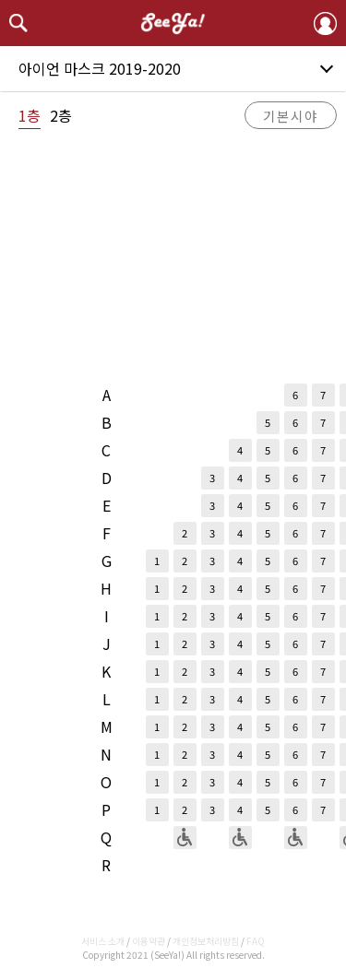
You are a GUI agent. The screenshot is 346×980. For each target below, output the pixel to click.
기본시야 (291, 116)
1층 (30, 115)
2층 (61, 115)
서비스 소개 (103, 941)
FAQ (256, 941)
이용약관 (149, 941)
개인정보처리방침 (206, 941)
